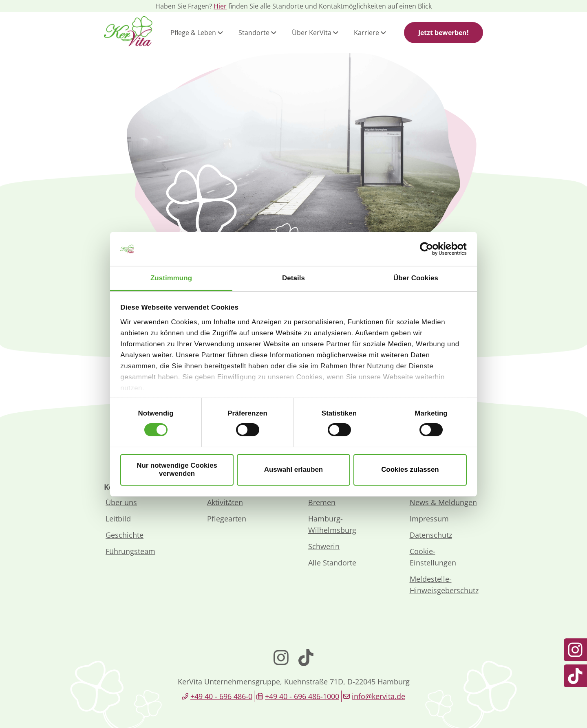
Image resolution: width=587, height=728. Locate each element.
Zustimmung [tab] (171, 278)
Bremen (322, 502)
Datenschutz (431, 535)
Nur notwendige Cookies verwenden (177, 470)
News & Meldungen (443, 502)
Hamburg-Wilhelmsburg (332, 524)
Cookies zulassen (410, 470)
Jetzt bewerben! (444, 33)
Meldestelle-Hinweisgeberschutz (444, 585)
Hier (220, 6)
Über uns (121, 502)
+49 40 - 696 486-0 (221, 696)
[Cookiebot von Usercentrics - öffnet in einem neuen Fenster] (431, 249)
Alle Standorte (332, 563)
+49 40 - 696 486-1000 (302, 696)
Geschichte (125, 535)
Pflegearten (227, 519)
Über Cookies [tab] (416, 278)
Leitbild (118, 519)
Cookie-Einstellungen (433, 557)
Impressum (429, 519)
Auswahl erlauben (293, 470)
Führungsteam (130, 551)
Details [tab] (293, 278)
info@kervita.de (378, 696)
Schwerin (324, 546)
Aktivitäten (225, 502)
